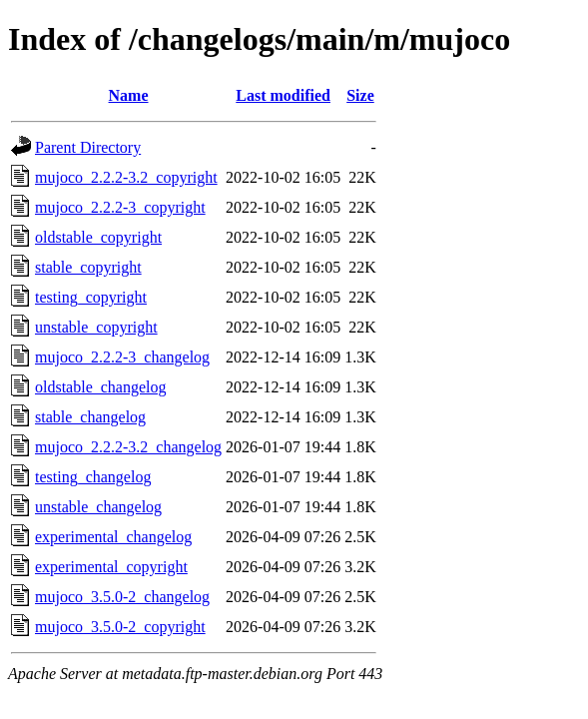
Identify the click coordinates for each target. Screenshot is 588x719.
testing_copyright (91, 297)
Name (129, 95)
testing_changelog (93, 477)
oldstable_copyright (98, 237)
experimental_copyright (111, 567)
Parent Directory (88, 147)
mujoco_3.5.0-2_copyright (120, 627)
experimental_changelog (113, 537)
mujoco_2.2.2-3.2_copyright (126, 177)
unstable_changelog (98, 507)
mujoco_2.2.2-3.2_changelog (128, 447)
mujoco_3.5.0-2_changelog (122, 597)
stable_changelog (90, 417)
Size (360, 95)
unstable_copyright (96, 327)
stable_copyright (88, 267)
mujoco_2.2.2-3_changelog (122, 357)
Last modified (283, 95)
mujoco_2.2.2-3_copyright (120, 207)
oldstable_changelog (101, 387)
